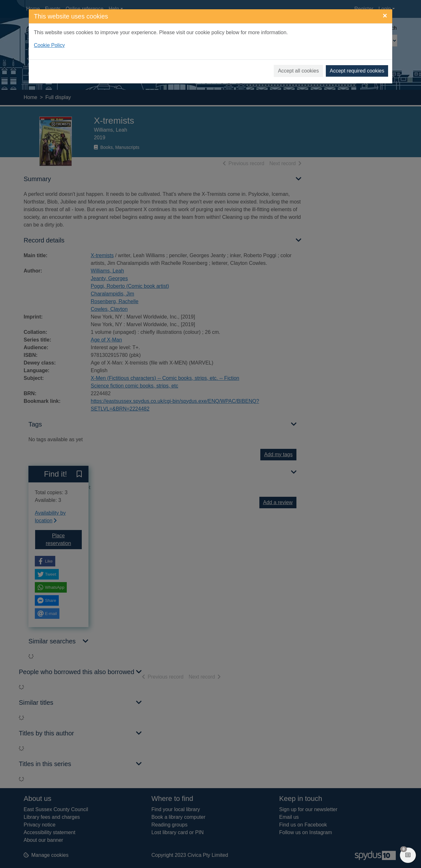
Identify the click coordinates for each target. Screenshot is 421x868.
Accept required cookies (357, 71)
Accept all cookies (298, 71)
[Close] (385, 16)
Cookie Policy (49, 45)
